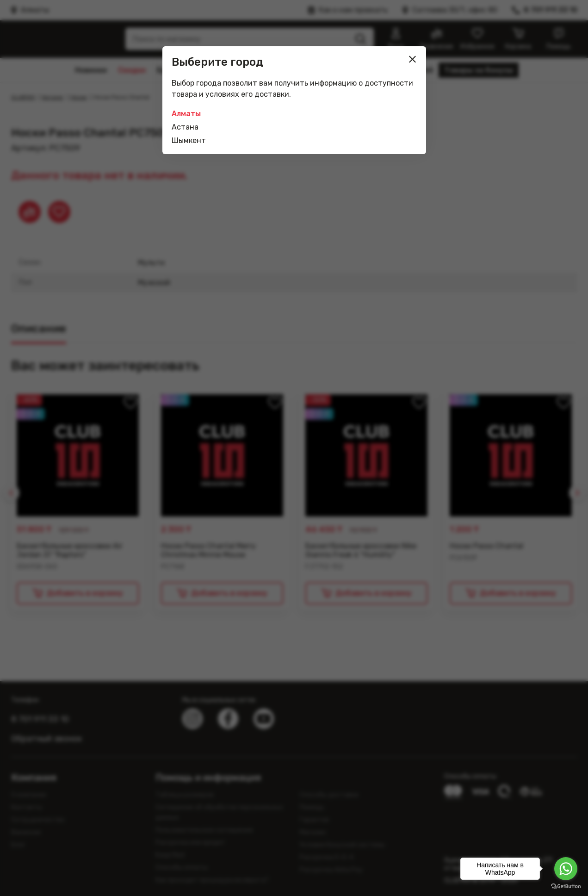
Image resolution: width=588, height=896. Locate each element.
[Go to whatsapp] (566, 869)
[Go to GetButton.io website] (566, 887)
